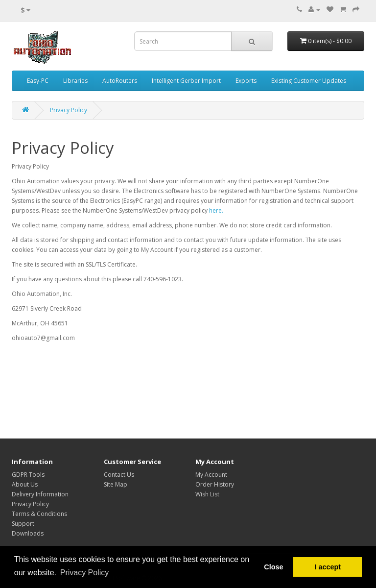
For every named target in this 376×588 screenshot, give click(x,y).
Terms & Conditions (39, 514)
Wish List (207, 494)
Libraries (75, 81)
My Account (211, 475)
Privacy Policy (69, 110)
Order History (215, 484)
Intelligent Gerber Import (186, 81)
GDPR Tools (28, 475)
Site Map (116, 484)
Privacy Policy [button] (85, 573)
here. (216, 210)
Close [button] (273, 567)
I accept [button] (328, 567)
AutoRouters (120, 81)
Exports (246, 81)
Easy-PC (38, 81)
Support (23, 524)
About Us (25, 484)
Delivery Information (40, 494)
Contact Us (119, 475)
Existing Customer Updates (309, 81)
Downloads (28, 533)
